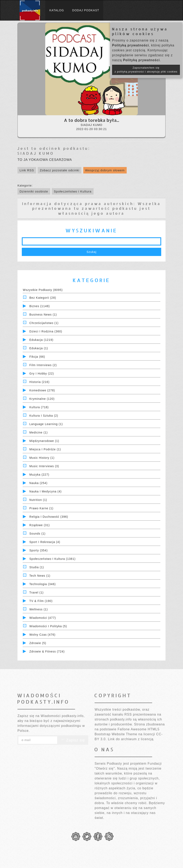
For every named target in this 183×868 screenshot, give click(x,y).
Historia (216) (39, 382)
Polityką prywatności (130, 45)
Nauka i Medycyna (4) (46, 491)
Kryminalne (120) (42, 399)
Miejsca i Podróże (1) (45, 449)
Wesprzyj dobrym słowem (105, 170)
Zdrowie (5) (38, 643)
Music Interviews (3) (44, 466)
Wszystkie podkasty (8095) (43, 290)
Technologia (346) (43, 584)
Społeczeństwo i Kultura (73, 191)
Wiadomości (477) (43, 618)
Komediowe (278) (42, 390)
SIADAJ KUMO (36, 153)
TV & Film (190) (41, 601)
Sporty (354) (39, 550)
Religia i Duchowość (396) (49, 517)
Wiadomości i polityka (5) (48, 626)
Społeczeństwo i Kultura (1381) (53, 559)
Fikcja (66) (37, 357)
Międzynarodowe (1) (44, 441)
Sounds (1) (37, 534)
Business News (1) (43, 315)
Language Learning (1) (46, 424)
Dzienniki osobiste (34, 191)
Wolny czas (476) (42, 635)
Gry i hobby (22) (42, 373)
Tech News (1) (40, 576)
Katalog (57, 10)
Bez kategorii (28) (43, 298)
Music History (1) (42, 458)
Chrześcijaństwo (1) (44, 323)
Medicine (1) (39, 432)
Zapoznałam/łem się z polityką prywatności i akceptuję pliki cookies (146, 70)
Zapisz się (73, 740)
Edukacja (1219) (41, 340)
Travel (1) (36, 592)
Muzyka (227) (39, 475)
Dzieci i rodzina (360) (46, 331)
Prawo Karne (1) (41, 508)
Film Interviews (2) (43, 365)
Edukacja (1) (39, 348)
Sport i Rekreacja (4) (45, 542)
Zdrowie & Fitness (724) (47, 651)
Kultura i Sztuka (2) (44, 416)
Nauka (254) (38, 483)
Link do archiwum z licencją (131, 739)
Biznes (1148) (40, 306)
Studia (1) (37, 567)
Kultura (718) (39, 407)
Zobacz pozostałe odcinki (59, 170)
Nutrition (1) (38, 500)
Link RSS (27, 170)
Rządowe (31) (40, 525)
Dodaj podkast (86, 10)
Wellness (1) (39, 609)
